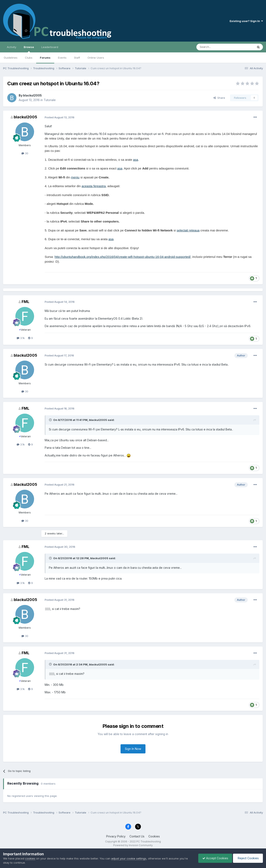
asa (135, 160)
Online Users (96, 58)
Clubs (29, 58)
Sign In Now (133, 749)
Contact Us (137, 836)
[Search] (214, 47)
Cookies (154, 836)
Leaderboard (50, 47)
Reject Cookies (248, 858)
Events (62, 58)
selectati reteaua (188, 230)
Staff (77, 58)
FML (25, 302)
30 (25, 153)
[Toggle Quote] (51, 420)
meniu (75, 177)
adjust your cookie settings (129, 858)
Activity (12, 47)
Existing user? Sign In (246, 21)
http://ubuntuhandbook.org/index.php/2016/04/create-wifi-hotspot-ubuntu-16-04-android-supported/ (123, 257)
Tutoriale (50, 100)
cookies (30, 858)
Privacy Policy (116, 836)
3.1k (21, 338)
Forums (45, 58)
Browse (29, 49)
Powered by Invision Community (133, 845)
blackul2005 (32, 95)
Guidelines (11, 58)
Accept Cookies (214, 858)
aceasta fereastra (94, 186)
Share (219, 98)
